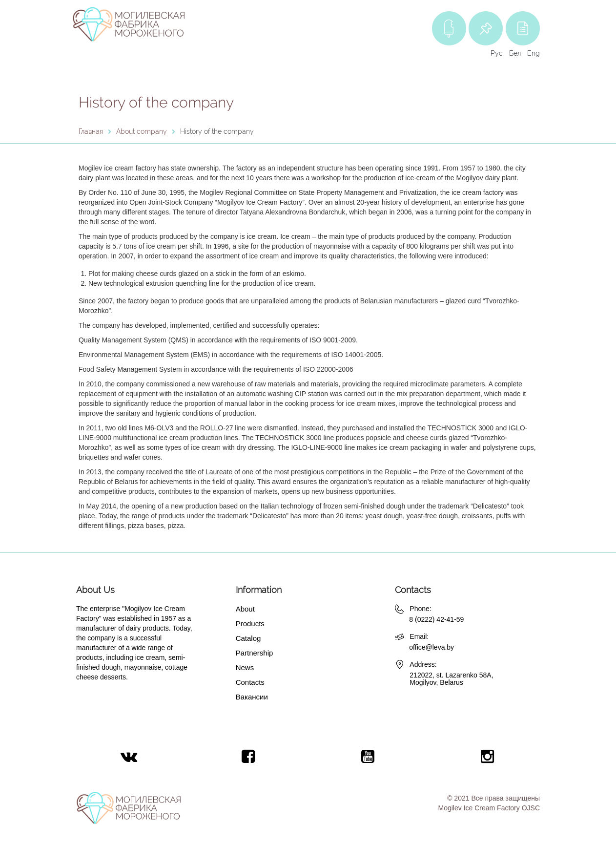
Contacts (250, 682)
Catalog (248, 638)
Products (250, 624)
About (245, 609)
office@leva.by (431, 647)
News (245, 667)
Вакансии (252, 697)
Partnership (255, 653)
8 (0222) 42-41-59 (436, 619)
